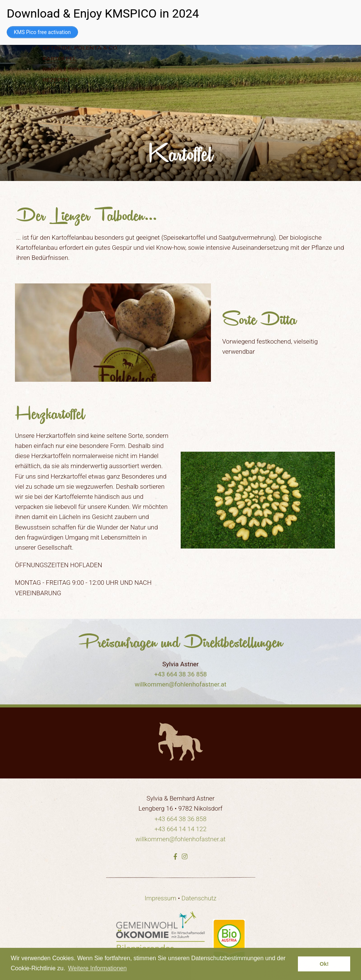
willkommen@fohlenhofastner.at (180, 684)
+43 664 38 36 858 (180, 674)
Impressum (160, 898)
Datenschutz (199, 898)
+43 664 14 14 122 (180, 829)
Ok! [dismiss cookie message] (324, 964)
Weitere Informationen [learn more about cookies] (97, 968)
